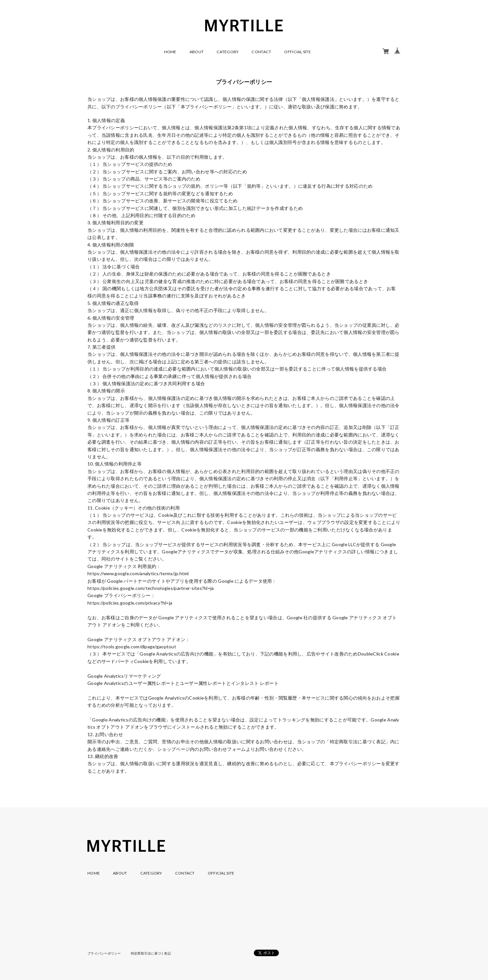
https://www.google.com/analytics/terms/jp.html (139, 573)
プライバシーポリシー (104, 953)
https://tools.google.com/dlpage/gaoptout (132, 647)
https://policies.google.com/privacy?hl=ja (130, 603)
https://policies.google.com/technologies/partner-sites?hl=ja (152, 588)
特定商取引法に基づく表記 (151, 953)
